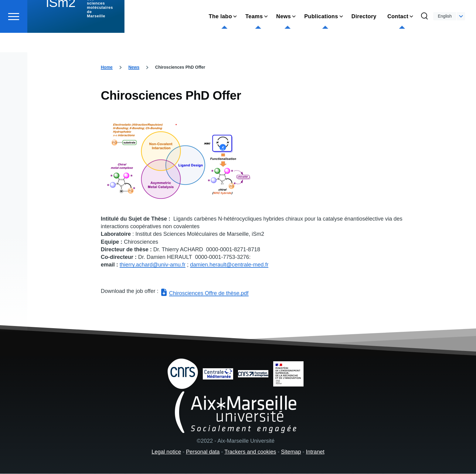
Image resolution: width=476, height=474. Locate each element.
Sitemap (291, 452)
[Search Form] (424, 38)
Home (107, 67)
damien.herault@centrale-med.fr (229, 265)
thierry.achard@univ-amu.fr (153, 265)
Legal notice (166, 452)
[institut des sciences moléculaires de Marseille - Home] (76, 27)
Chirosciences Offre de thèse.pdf (209, 294)
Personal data (203, 452)
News (134, 67)
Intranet (315, 452)
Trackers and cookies (250, 452)
